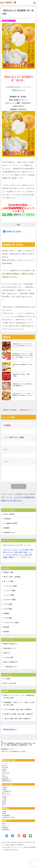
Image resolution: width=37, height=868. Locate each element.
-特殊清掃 (4, 797)
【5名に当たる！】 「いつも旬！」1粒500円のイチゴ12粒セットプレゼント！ (23, 395)
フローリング (7, 550)
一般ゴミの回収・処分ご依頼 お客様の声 (17, 719)
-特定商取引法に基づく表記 (8, 817)
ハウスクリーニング (12, 545)
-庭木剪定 (4, 803)
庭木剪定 (7, 632)
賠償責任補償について (7, 779)
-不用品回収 (5, 787)
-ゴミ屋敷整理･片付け (7, 791)
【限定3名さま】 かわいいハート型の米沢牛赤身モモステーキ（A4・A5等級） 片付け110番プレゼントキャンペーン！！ (23, 356)
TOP (18, 744)
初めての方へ (5, 765)
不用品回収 (7, 519)
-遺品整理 (4, 789)
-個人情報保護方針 (6, 815)
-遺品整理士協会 (6, 830)
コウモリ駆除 (8, 618)
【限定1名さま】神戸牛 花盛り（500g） (21, 375)
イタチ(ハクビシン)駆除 (11, 623)
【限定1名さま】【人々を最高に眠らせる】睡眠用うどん (22, 385)
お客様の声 (4, 769)
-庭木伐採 (4, 801)
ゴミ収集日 (7, 679)
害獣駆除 (7, 613)
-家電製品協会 (5, 828)
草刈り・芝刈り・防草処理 (12, 577)
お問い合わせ (5, 777)
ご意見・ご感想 (5, 773)
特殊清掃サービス (9, 532)
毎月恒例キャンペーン (9, 21)
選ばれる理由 (5, 767)
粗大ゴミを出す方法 (10, 683)
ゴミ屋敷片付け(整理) (10, 523)
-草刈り (4, 805)
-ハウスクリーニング (7, 795)
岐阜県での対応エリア (11, 644)
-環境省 (4, 824)
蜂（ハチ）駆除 (9, 581)
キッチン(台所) (24, 550)
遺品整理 (7, 528)
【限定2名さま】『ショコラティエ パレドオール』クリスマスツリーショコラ (28, 410)
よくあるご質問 (9, 657)
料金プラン (7, 653)
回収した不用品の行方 (11, 662)
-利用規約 (4, 813)
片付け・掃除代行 (9, 514)
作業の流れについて (10, 648)
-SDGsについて (5, 826)
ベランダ (8, 555)
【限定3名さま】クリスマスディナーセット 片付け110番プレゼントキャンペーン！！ (23, 346)
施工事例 (4, 771)
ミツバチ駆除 (10, 595)
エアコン (15, 550)
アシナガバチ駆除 (11, 586)
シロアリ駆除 (8, 604)
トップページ (5, 763)
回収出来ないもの (11, 667)
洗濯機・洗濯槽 (8, 557)
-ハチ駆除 (4, 799)
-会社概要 (4, 811)
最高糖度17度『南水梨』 (14, 231)
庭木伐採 (7, 627)
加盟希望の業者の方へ (10, 730)
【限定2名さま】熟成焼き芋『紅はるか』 (22, 365)
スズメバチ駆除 (11, 591)
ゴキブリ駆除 (8, 609)
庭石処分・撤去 (9, 572)
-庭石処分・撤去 (6, 793)
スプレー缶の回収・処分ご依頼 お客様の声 (18, 709)
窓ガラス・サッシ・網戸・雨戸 (22, 555)
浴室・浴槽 (18, 552)
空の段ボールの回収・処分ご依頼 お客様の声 (18, 714)
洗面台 (25, 552)
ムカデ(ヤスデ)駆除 (10, 600)
